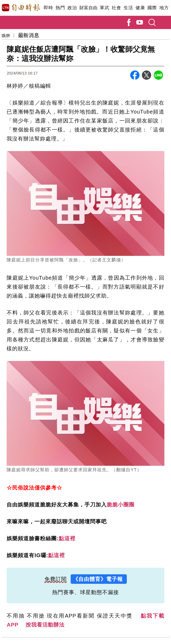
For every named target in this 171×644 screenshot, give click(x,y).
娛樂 (6, 35)
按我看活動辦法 (45, 625)
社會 (116, 8)
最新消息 (29, 35)
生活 (128, 8)
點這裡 (67, 538)
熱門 (60, 8)
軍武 (104, 8)
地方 (164, 8)
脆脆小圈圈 (121, 505)
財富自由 (88, 8)
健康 (140, 8)
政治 (72, 8)
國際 (152, 8)
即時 (48, 8)
